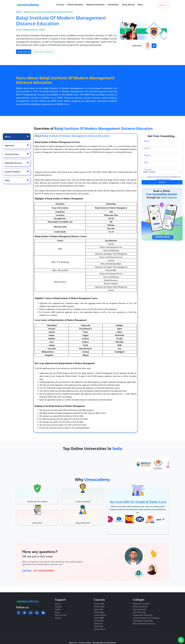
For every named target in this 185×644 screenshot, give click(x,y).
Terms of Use (61, 615)
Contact (58, 607)
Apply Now (163, 5)
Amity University (140, 607)
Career (58, 609)
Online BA (98, 624)
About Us (73, 643)
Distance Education (95, 5)
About (58, 604)
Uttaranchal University (143, 615)
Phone (147, 155)
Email (147, 148)
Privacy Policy (85, 643)
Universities (113, 5)
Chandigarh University (143, 621)
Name (147, 141)
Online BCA (99, 621)
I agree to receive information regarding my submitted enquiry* (164, 178)
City (146, 162)
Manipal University (141, 604)
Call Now (27, 571)
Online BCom (100, 629)
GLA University (139, 609)
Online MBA (99, 604)
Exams (58, 618)
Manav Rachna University (144, 624)
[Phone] (162, 158)
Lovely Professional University (146, 618)
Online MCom (100, 615)
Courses (60, 5)
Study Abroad (128, 5)
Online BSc (99, 626)
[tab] (17, 137)
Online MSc (99, 612)
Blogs (57, 612)
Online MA (99, 609)
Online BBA (99, 618)
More (140, 5)
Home (18, 12)
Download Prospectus (43, 52)
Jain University (139, 612)
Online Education (75, 5)
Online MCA (99, 607)
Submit (162, 182)
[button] (19, 613)
